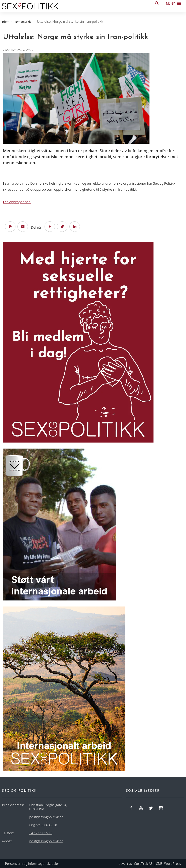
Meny (175, 3)
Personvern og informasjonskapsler (32, 864)
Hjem (6, 22)
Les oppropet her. (17, 202)
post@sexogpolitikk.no (46, 841)
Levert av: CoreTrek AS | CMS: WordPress (150, 864)
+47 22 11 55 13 (41, 833)
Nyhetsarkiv (23, 22)
